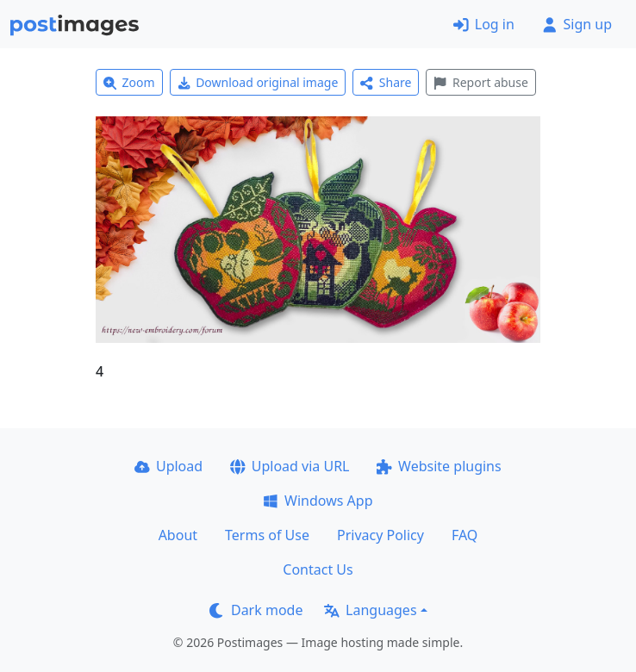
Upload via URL (290, 466)
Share (386, 82)
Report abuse (480, 82)
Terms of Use (267, 535)
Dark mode (256, 610)
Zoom (129, 82)
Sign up (577, 24)
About (178, 535)
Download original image (258, 82)
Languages (370, 610)
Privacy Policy (380, 535)
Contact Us (318, 569)
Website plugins (439, 466)
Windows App (318, 501)
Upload (168, 466)
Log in (484, 24)
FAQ (465, 535)
